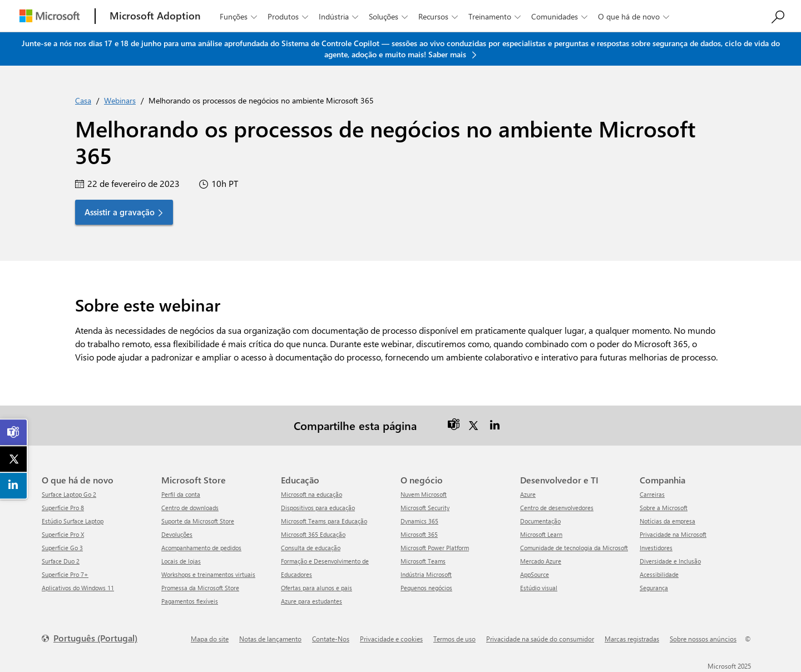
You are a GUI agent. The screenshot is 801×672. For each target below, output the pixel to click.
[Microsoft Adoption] (155, 16)
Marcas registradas (632, 639)
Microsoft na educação (311, 494)
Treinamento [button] (496, 16)
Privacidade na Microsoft (673, 534)
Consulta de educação (311, 548)
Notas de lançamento (270, 639)
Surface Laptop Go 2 (69, 494)
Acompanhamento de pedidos (201, 548)
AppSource (535, 574)
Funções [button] (239, 16)
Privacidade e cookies (391, 639)
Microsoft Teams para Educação (324, 521)
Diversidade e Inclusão (670, 561)
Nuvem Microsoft (424, 494)
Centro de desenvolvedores (557, 508)
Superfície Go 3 (62, 548)
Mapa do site (210, 639)
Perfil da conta (181, 494)
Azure (528, 494)
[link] (14, 432)
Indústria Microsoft (426, 574)
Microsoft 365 (419, 534)
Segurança (654, 588)
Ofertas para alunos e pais (317, 588)
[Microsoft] (50, 16)
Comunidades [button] (560, 16)
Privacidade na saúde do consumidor (540, 639)
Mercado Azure (541, 561)
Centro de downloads (190, 508)
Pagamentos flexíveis (190, 601)
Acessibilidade (659, 574)
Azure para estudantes (311, 601)
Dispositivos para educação (318, 508)
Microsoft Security (425, 508)
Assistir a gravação (120, 212)
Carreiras (652, 494)
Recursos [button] (439, 16)
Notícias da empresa (667, 521)
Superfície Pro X (63, 534)
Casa (83, 100)
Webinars (120, 100)
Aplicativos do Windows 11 (78, 588)
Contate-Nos (331, 639)
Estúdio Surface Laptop (73, 521)
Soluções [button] (389, 16)
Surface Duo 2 (61, 561)
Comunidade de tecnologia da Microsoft (574, 548)
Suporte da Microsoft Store (198, 521)
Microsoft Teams (423, 561)
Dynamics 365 (419, 521)
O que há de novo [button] (635, 16)
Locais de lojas (181, 561)
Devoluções (177, 534)
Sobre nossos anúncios (703, 639)
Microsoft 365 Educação (313, 534)
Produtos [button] (289, 16)
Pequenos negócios (426, 588)
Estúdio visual (539, 588)
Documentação (540, 521)
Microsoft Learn (541, 534)
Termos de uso (454, 639)
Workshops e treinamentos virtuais (208, 574)
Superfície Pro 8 (63, 508)
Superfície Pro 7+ (65, 574)
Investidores (656, 548)
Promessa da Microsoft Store (200, 588)
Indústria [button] (340, 16)
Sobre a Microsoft (664, 508)
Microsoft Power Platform (435, 548)
